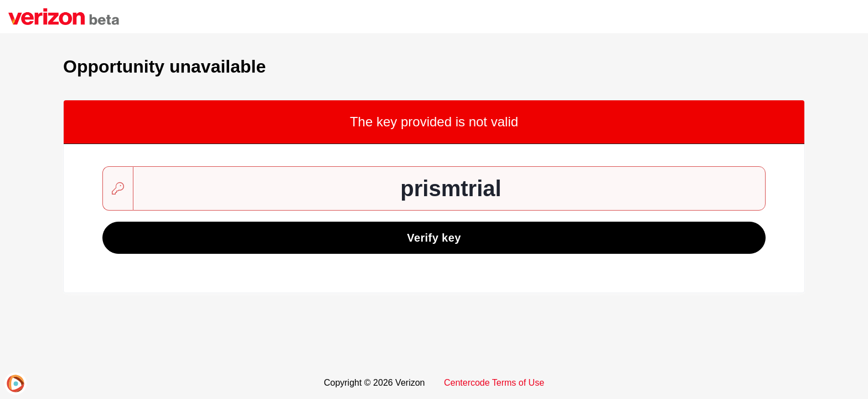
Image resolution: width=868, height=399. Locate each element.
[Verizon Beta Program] (64, 17)
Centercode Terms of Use (494, 383)
